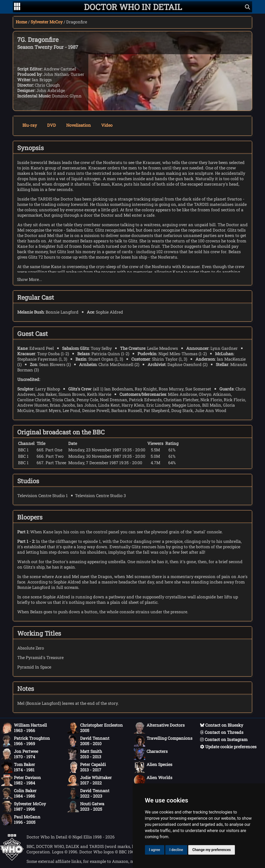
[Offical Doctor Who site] (12, 859)
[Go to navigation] (17, 7)
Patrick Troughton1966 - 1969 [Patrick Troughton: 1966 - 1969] (26, 741)
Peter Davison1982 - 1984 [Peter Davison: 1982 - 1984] (21, 780)
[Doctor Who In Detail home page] (133, 7)
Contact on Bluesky (222, 725)
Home (21, 22)
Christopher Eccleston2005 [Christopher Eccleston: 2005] (95, 728)
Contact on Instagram (224, 739)
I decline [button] (176, 850)
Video (107, 125)
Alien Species (153, 767)
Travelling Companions (163, 741)
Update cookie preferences (228, 747)
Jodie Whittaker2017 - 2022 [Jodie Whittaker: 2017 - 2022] (90, 780)
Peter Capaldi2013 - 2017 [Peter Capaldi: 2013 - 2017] (87, 767)
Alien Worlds (153, 780)
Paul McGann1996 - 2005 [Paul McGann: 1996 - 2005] (21, 820)
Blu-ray (30, 125)
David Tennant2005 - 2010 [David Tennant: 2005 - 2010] (88, 741)
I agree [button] (155, 850)
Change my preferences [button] (212, 850)
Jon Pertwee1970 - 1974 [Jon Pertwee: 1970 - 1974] (20, 754)
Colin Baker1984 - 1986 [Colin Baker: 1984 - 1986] (19, 793)
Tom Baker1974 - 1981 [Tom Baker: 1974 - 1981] (18, 767)
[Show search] (247, 7)
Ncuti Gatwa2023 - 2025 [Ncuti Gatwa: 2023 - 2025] (86, 807)
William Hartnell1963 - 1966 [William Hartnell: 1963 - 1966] (24, 728)
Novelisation (79, 125)
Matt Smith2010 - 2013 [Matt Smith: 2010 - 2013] (85, 754)
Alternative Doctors (159, 728)
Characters (151, 754)
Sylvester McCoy (47, 22)
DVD (52, 125)
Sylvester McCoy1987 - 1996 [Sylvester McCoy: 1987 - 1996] (24, 807)
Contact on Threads (222, 732)
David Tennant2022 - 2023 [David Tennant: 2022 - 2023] (88, 793)
